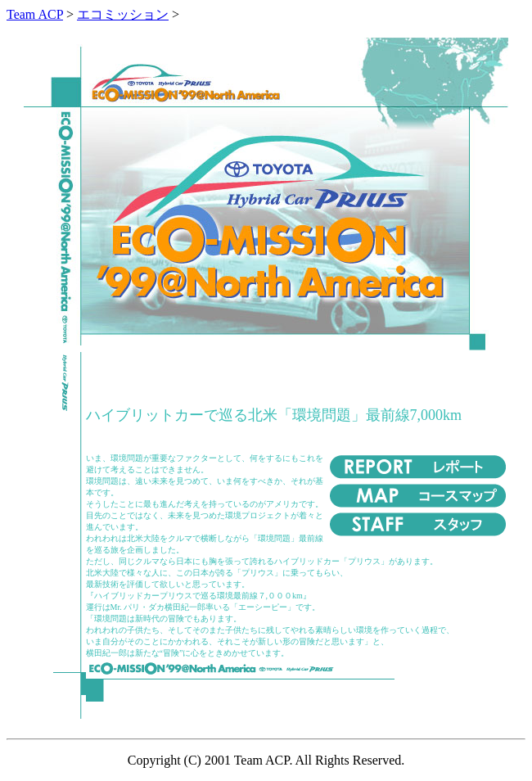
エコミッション (123, 14)
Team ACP (35, 14)
